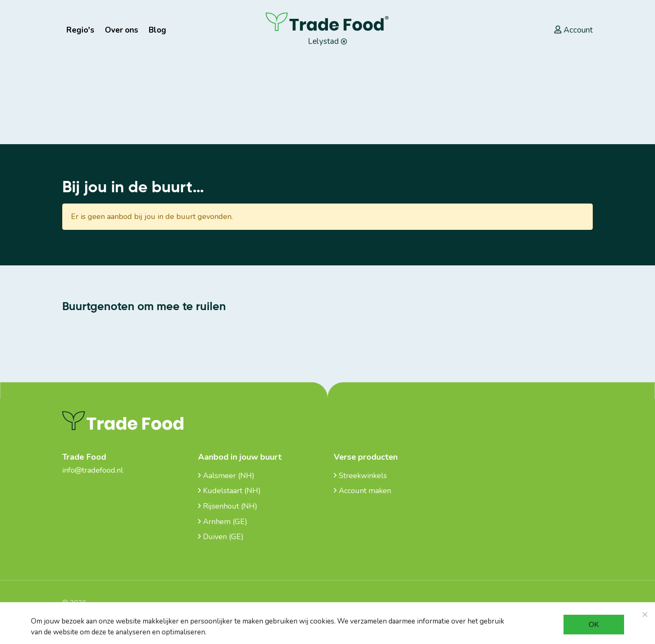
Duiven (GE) (221, 537)
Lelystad (327, 41)
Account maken (362, 491)
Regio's (80, 30)
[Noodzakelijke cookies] (645, 614)
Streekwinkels (360, 476)
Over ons (122, 30)
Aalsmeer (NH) (226, 476)
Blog (157, 30)
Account (574, 30)
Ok (594, 625)
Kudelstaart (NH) (229, 491)
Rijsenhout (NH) (228, 506)
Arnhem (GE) (223, 522)
